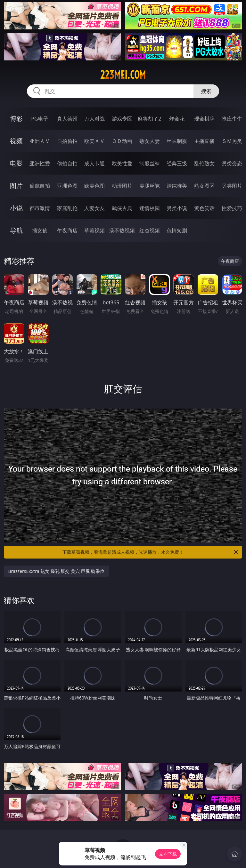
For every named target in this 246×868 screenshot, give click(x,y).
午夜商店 (67, 231)
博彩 (16, 118)
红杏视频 (150, 231)
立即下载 (168, 854)
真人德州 (67, 119)
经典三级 (177, 163)
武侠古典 (122, 208)
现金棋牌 (204, 119)
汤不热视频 (122, 231)
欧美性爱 (122, 163)
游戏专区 (122, 119)
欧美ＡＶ (94, 141)
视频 (16, 141)
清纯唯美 (177, 186)
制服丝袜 (150, 163)
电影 (16, 163)
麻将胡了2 (149, 119)
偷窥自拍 (40, 186)
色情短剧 (177, 231)
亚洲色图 (67, 186)
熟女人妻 (150, 141)
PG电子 (40, 119)
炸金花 (177, 119)
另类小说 (177, 208)
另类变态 (232, 163)
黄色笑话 (204, 208)
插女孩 (40, 231)
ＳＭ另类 (232, 141)
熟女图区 (204, 186)
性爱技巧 (232, 208)
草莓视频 (94, 231)
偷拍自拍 (67, 163)
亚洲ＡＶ (40, 141)
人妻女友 (94, 208)
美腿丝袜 (150, 186)
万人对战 (94, 119)
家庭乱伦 (67, 208)
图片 (16, 186)
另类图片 (232, 186)
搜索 (206, 91)
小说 (16, 208)
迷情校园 (150, 208)
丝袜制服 (177, 141)
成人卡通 (94, 163)
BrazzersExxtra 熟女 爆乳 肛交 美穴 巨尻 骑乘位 (57, 571)
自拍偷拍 (67, 141)
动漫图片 (122, 186)
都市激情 (40, 208)
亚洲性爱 (40, 163)
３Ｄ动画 (122, 141)
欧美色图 (94, 186)
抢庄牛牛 (232, 119)
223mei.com (123, 75)
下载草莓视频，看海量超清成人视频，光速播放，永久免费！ (151, 552)
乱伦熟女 (204, 163)
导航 (16, 230)
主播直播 (204, 141)
